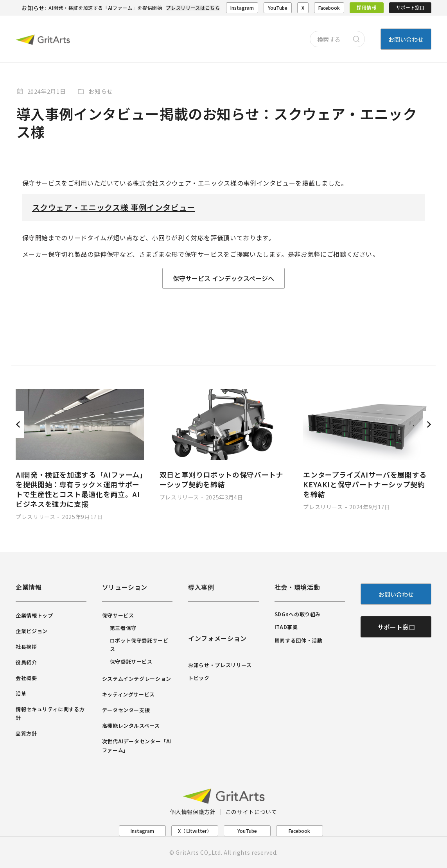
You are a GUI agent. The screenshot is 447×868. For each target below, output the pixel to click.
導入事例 (201, 587)
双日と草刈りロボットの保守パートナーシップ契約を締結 (222, 479)
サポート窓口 (410, 7)
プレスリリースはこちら (193, 8)
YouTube (278, 8)
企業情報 (29, 587)
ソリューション (125, 587)
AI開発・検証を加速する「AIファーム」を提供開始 (105, 8)
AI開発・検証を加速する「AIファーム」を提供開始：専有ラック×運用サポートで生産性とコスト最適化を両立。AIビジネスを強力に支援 (80, 489)
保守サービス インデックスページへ (223, 278)
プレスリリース (35, 517)
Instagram (242, 8)
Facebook (329, 8)
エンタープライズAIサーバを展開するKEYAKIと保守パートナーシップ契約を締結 (365, 484)
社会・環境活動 (297, 587)
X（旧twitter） (195, 831)
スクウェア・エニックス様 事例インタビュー (114, 207)
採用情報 (367, 7)
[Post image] (80, 424)
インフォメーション (217, 638)
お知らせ (101, 91)
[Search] (356, 39)
